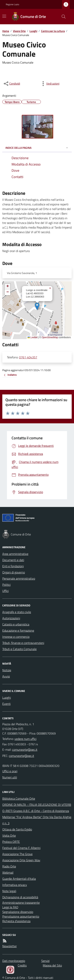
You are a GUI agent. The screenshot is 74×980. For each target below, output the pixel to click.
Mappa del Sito (52, 965)
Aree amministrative (15, 554)
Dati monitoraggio (14, 961)
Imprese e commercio (16, 637)
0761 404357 (28, 357)
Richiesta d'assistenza (16, 921)
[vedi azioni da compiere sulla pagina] (50, 84)
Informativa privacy (15, 885)
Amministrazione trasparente (21, 903)
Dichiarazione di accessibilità (20, 897)
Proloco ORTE (11, 842)
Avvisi (6, 676)
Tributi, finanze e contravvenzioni (23, 643)
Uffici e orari (10, 771)
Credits (22, 965)
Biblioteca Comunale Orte (19, 798)
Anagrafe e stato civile (17, 612)
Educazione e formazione (18, 630)
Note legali (9, 891)
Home (6, 31)
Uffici (5, 591)
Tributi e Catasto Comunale (19, 649)
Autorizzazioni (11, 618)
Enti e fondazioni (13, 566)
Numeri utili (10, 777)
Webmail (8, 872)
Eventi (6, 704)
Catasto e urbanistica (16, 624)
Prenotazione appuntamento (21, 916)
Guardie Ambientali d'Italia (19, 879)
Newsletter (10, 946)
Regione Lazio (12, 4)
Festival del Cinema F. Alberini (21, 848)
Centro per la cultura (53, 31)
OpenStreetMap (50, 337)
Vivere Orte (19, 31)
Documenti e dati (13, 560)
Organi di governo (14, 572)
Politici (6, 585)
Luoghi (33, 31)
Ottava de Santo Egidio (17, 829)
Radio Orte (9, 866)
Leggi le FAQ (10, 907)
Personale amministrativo (19, 578)
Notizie (7, 670)
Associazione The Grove (17, 854)
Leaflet (32, 337)
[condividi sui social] (12, 84)
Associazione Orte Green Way (21, 860)
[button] (37, 306)
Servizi (45, 961)
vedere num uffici (25, 739)
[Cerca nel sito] (62, 17)
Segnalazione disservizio (18, 912)
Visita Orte (9, 835)
